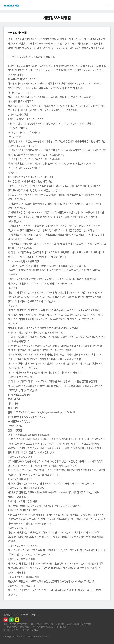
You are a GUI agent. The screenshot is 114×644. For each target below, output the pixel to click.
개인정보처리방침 (10, 615)
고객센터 (35, 615)
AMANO (12, 5)
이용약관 (24, 615)
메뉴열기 (109, 5)
